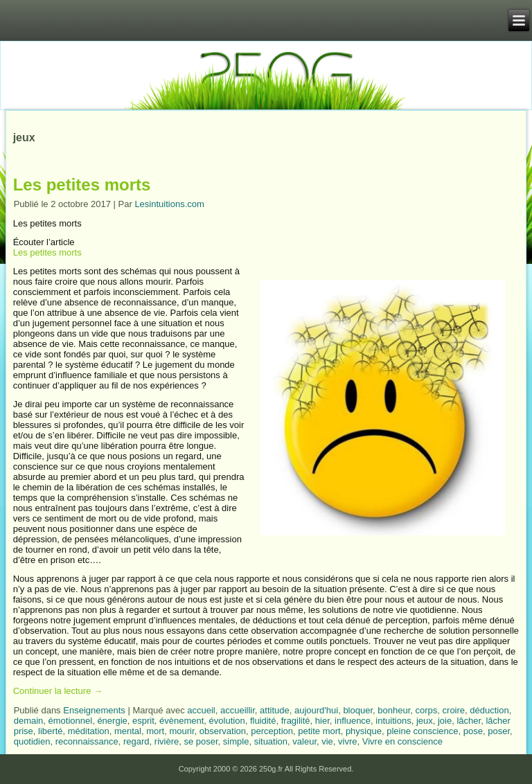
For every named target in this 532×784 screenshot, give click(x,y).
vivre (347, 741)
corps (427, 710)
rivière (167, 741)
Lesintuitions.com (169, 204)
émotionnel (71, 721)
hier (322, 721)
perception (272, 731)
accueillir (238, 710)
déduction (489, 710)
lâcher (469, 721)
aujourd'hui (316, 710)
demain (29, 721)
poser (499, 731)
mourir (181, 731)
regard (136, 741)
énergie (112, 721)
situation (271, 741)
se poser (201, 741)
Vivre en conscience (402, 741)
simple (236, 741)
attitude (275, 710)
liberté (50, 731)
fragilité (296, 721)
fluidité (263, 721)
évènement (181, 721)
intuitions (393, 721)
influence (353, 721)
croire (454, 710)
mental (128, 731)
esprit (143, 721)
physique (364, 731)
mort (155, 731)
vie (327, 741)
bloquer (358, 710)
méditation (89, 731)
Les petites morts (82, 185)
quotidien (32, 741)
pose (473, 731)
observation (223, 731)
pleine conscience (422, 731)
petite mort (319, 731)
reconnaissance (87, 741)
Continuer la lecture (58, 691)
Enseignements (94, 710)
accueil (201, 710)
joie (445, 721)
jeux (425, 721)
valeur (304, 741)
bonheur (394, 710)
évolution (227, 721)
